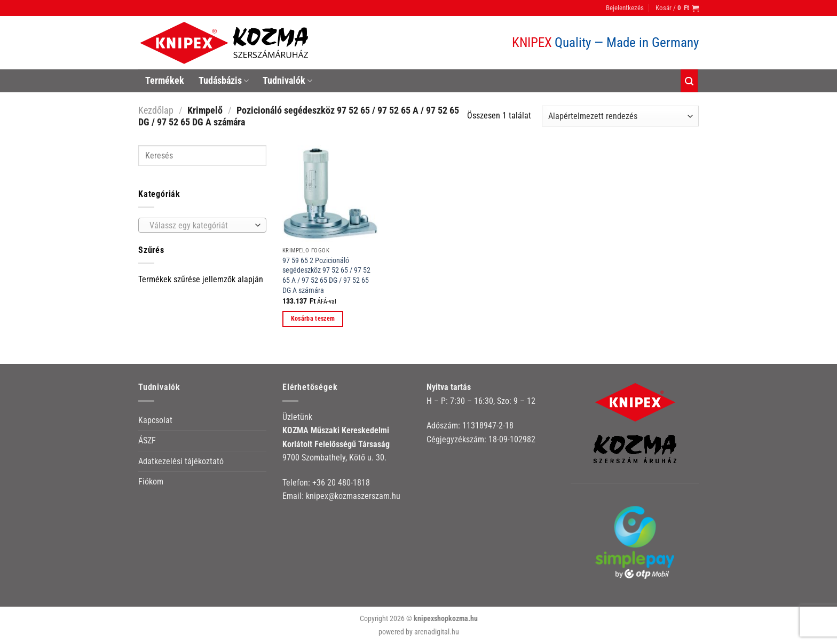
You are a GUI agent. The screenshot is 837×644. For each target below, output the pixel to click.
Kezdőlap (156, 110)
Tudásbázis (224, 81)
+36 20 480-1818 (341, 483)
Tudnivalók (287, 81)
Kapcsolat (155, 420)
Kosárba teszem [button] (313, 319)
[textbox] (200, 226)
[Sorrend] (620, 116)
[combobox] (202, 225)
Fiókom (151, 482)
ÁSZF (147, 440)
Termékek (165, 81)
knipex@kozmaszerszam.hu (353, 496)
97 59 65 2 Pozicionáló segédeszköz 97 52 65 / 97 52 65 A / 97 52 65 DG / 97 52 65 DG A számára (326, 276)
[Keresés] (689, 81)
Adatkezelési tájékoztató (181, 461)
